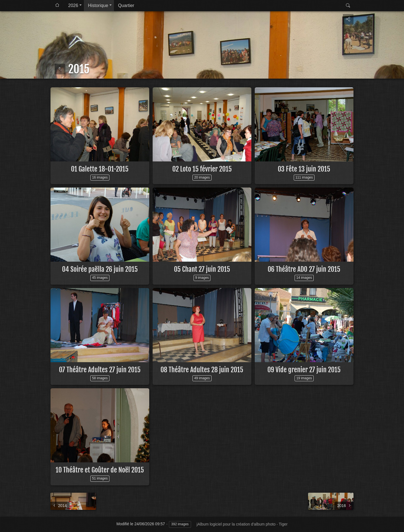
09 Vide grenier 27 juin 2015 (304, 370)
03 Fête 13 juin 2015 (304, 169)
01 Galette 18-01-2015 (100, 169)
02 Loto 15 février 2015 (202, 169)
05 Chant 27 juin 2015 (202, 269)
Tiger (283, 524)
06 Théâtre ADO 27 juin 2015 (304, 269)
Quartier (126, 5)
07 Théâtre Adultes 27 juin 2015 (100, 370)
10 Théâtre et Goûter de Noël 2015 (100, 470)
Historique (98, 5)
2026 (73, 5)
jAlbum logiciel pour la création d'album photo (236, 524)
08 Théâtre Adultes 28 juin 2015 (202, 370)
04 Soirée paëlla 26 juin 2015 (100, 269)
